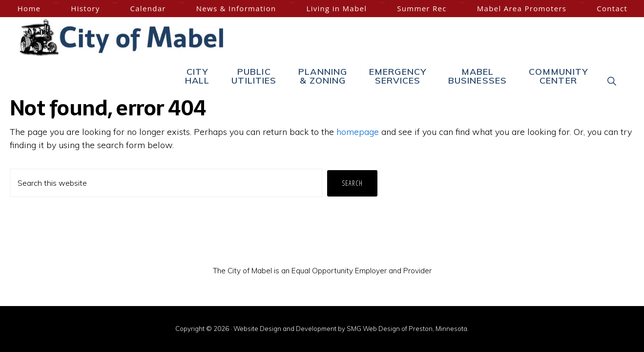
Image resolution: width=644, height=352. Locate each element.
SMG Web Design (373, 329)
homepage (358, 132)
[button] (612, 81)
